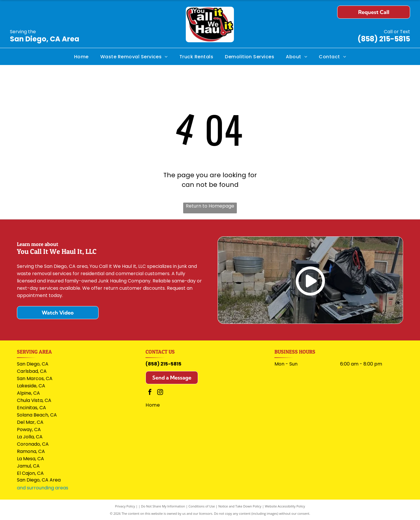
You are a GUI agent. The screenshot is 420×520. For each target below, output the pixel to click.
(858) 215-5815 (384, 39)
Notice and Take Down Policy (240, 506)
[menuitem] (81, 56)
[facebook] (150, 393)
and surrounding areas (43, 488)
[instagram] (160, 393)
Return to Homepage (210, 206)
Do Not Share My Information (163, 506)
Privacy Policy (125, 506)
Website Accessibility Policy (285, 506)
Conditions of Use (202, 506)
